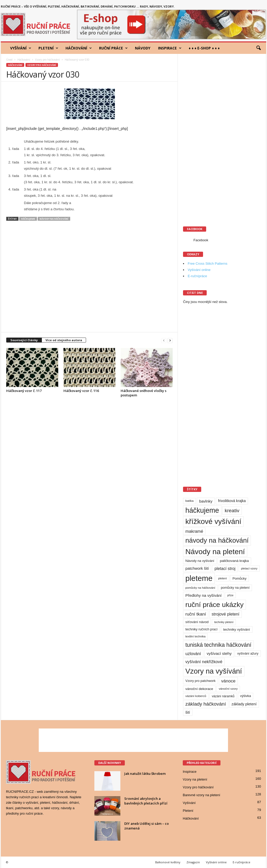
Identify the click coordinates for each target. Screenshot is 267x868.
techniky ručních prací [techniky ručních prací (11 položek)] (201, 629)
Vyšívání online (199, 270)
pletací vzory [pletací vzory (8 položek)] (249, 568)
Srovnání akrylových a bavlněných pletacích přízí (146, 801)
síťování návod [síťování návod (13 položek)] (197, 622)
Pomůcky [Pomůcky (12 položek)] (239, 578)
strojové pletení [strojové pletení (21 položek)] (226, 614)
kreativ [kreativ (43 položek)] (232, 511)
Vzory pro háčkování (47, 60)
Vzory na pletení (195, 779)
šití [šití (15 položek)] (188, 712)
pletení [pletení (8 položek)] (223, 578)
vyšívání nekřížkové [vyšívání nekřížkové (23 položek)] (204, 662)
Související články (24, 340)
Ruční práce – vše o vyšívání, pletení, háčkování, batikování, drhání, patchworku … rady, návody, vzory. (88, 6)
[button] (258, 48)
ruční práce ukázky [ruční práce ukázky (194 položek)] (214, 605)
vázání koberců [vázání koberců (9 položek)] (196, 696)
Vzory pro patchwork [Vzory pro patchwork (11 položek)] (200, 681)
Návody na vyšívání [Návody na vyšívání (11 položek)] (200, 561)
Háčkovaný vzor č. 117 (24, 391)
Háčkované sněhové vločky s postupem (144, 393)
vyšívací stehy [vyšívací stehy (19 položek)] (219, 653)
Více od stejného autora (64, 340)
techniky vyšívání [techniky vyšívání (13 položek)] (237, 629)
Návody (143, 48)
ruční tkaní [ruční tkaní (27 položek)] (196, 614)
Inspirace (170, 48)
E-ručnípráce (197, 276)
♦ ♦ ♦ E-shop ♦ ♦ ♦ (204, 48)
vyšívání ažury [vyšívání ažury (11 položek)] (248, 653)
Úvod (9, 60)
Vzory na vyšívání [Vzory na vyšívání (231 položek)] (214, 671)
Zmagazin (193, 862)
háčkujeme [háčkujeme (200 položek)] (202, 510)
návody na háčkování (54, 219)
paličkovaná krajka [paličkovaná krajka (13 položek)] (234, 561)
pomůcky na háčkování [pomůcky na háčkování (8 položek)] (200, 588)
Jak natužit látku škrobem (145, 774)
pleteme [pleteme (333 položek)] (199, 578)
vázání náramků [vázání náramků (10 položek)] (223, 696)
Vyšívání (21, 48)
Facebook (201, 240)
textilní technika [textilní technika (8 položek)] (195, 636)
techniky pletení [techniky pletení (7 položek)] (224, 622)
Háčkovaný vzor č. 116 (81, 391)
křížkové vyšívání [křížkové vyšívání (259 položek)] (213, 521)
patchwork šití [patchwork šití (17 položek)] (197, 568)
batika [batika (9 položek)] (189, 501)
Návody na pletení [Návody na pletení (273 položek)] (215, 552)
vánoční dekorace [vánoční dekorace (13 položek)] (199, 689)
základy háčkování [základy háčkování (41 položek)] (206, 704)
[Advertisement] (89, 279)
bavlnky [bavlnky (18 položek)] (206, 501)
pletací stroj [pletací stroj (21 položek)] (225, 569)
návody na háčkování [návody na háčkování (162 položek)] (217, 540)
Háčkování (79, 48)
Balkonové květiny (168, 862)
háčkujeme (28, 219)
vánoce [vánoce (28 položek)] (228, 681)
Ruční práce (113, 48)
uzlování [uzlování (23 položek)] (193, 654)
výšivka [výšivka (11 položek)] (246, 696)
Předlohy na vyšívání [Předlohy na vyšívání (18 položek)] (204, 595)
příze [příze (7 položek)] (230, 595)
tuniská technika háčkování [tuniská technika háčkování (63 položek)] (218, 645)
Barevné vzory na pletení (201, 795)
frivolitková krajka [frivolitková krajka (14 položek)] (232, 501)
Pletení (48, 48)
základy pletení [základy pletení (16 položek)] (244, 704)
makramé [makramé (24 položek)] (194, 531)
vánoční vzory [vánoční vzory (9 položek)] (228, 689)
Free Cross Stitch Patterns (207, 264)
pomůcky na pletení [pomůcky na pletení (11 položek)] (235, 588)
